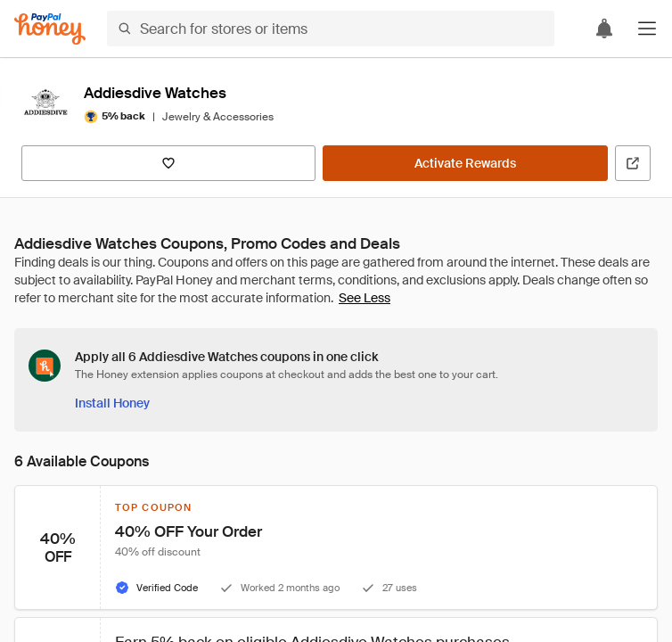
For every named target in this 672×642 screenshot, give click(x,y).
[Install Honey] (112, 403)
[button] (647, 29)
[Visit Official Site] (633, 163)
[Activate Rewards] (465, 163)
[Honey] (50, 29)
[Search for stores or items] (331, 29)
